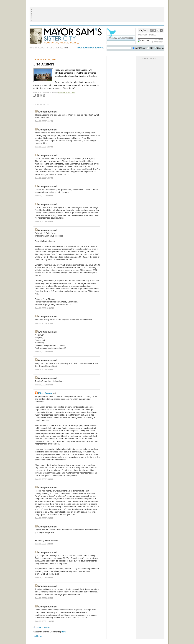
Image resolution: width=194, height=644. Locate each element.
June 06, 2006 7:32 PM (44, 544)
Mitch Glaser (45, 393)
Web (152, 48)
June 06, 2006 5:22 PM (44, 352)
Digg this (41, 96)
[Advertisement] (97, 15)
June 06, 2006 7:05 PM (44, 479)
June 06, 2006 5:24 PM (44, 369)
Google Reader (158, 30)
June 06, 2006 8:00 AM (44, 196)
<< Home (38, 636)
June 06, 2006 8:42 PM (44, 598)
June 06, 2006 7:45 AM (44, 178)
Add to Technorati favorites (44, 96)
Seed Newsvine (38, 96)
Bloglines (155, 30)
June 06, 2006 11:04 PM (44, 621)
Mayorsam (140, 48)
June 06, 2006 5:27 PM (44, 385)
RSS (151, 30)
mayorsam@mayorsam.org (91, 48)
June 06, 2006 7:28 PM (44, 518)
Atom (63, 632)
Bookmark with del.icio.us (35, 96)
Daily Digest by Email (147, 35)
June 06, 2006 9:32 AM (44, 222)
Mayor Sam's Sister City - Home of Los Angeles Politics (68, 36)
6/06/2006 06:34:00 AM (66, 93)
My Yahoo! (161, 30)
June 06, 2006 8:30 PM (44, 578)
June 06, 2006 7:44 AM (44, 147)
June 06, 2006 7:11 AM (44, 121)
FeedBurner (157, 41)
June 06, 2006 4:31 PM (44, 323)
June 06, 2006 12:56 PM (44, 308)
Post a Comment (43, 627)
